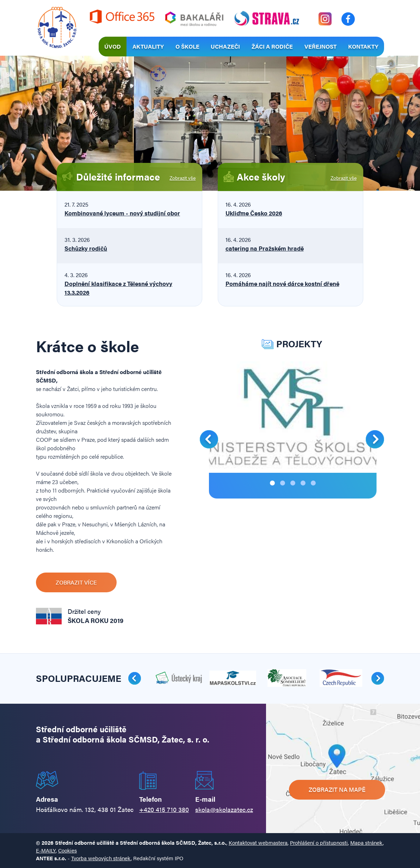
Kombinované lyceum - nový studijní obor (122, 213)
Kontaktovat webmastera (258, 842)
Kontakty (363, 46)
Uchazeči (225, 46)
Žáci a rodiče (272, 46)
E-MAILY (46, 850)
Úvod (113, 46)
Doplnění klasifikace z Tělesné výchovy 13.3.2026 (118, 288)
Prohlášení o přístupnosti (319, 842)
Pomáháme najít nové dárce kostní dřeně (282, 283)
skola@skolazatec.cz (224, 809)
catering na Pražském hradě (265, 248)
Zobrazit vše (183, 178)
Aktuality (148, 46)
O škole (187, 46)
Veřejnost (320, 46)
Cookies (67, 850)
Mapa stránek (366, 842)
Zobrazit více (76, 582)
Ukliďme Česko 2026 (254, 213)
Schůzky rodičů (86, 248)
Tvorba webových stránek (101, 858)
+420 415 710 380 (164, 809)
